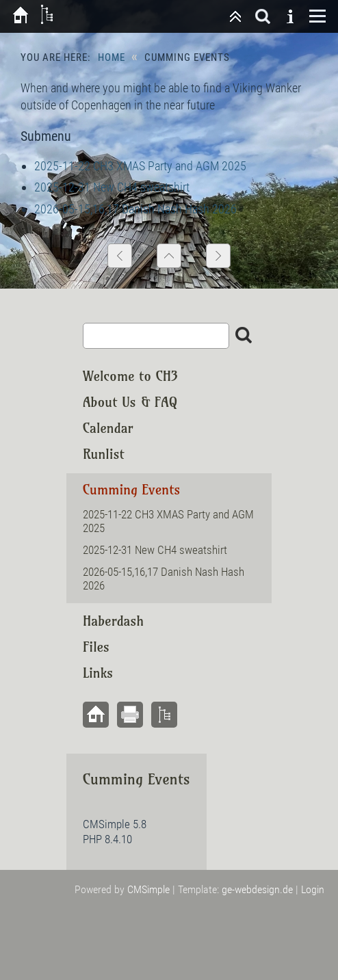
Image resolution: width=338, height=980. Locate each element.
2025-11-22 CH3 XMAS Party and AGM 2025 (140, 166)
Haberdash (113, 621)
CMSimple (148, 889)
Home (112, 57)
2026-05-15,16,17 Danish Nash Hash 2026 (135, 209)
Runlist (104, 454)
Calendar (108, 428)
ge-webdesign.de (257, 889)
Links (98, 673)
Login (313, 889)
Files (96, 647)
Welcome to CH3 (130, 376)
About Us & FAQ (130, 402)
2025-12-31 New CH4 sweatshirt (112, 187)
